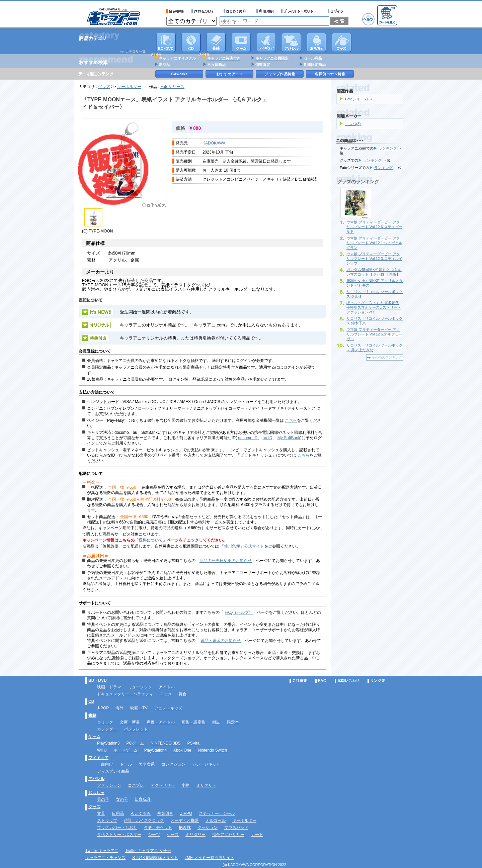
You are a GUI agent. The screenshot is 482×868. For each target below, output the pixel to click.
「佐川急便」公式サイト (242, 546)
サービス (236, 11)
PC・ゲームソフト (241, 42)
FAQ (321, 681)
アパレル (292, 42)
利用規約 (265, 11)
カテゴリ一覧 (136, 51)
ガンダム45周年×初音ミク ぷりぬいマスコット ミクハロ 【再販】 (374, 272)
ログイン (337, 11)
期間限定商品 (315, 65)
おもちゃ (317, 42)
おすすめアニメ (230, 74)
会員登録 (175, 11)
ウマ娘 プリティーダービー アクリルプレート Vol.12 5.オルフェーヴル (374, 334)
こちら (291, 420)
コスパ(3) (353, 124)
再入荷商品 (216, 65)
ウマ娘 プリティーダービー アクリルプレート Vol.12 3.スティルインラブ (374, 259)
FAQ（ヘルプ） (239, 612)
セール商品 (313, 58)
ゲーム (94, 737)
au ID (268, 438)
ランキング (388, 148)
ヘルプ (368, 19)
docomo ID (248, 438)
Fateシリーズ (172, 87)
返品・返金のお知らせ (221, 641)
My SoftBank (289, 438)
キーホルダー (129, 87)
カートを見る (387, 15)
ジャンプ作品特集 (280, 74)
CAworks (180, 74)
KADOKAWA (214, 143)
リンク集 (376, 681)
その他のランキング (387, 357)
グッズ (342, 42)
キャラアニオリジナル (177, 58)
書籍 (216, 42)
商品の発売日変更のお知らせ (226, 561)
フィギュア (266, 42)
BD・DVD (98, 680)
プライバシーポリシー (301, 11)
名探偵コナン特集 (330, 74)
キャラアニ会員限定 (272, 58)
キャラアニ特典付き (224, 58)
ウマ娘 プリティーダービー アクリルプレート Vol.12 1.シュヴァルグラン (374, 243)
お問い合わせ (347, 681)
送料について (204, 11)
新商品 (165, 65)
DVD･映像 (166, 42)
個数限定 (263, 65)
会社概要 (298, 681)
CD (191, 42)
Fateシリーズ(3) (358, 99)
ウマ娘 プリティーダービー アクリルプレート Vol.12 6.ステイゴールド (374, 227)
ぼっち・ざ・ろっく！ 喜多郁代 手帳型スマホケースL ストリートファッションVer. (374, 307)
